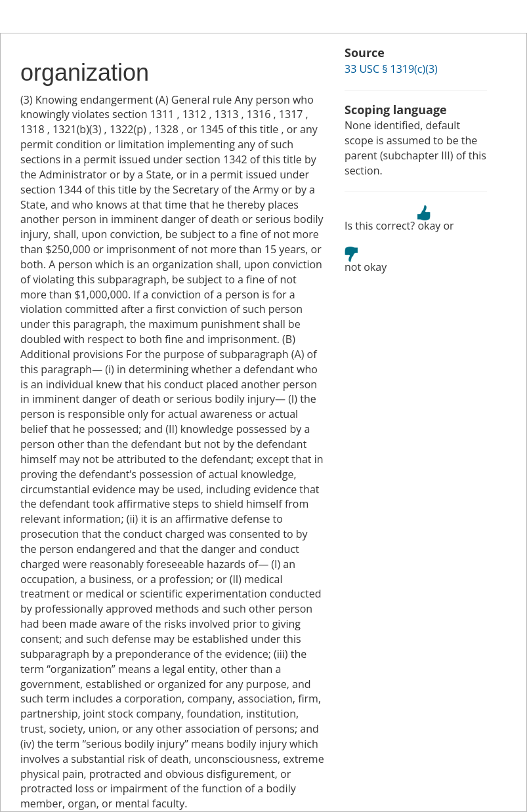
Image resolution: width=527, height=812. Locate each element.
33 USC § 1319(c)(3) (391, 69)
